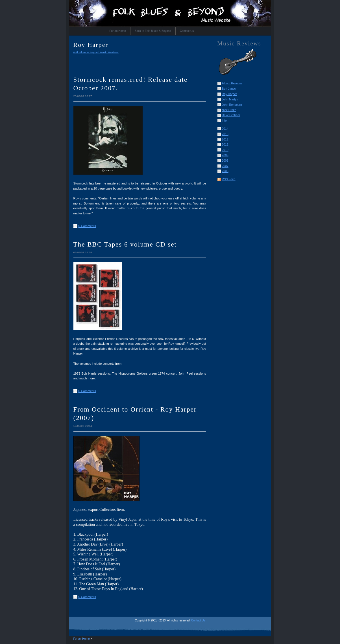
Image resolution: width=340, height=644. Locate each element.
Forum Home (118, 31)
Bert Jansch (230, 89)
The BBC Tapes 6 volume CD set (125, 244)
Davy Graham (231, 115)
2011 (225, 145)
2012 (225, 139)
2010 (225, 150)
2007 (225, 166)
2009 (225, 155)
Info (224, 121)
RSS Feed (229, 179)
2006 (225, 171)
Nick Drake (229, 110)
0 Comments (87, 226)
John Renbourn (232, 105)
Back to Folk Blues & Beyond (153, 31)
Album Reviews (232, 83)
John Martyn (230, 99)
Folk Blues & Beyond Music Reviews (96, 52)
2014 (225, 129)
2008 (225, 161)
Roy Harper (229, 94)
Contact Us (187, 31)
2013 (225, 134)
